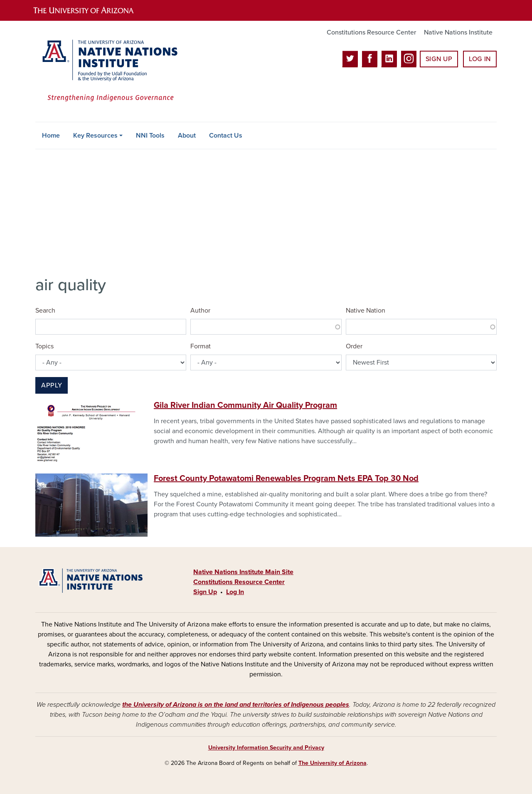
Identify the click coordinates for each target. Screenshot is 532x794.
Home (51, 136)
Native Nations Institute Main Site (243, 572)
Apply (52, 385)
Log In (480, 59)
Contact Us (226, 136)
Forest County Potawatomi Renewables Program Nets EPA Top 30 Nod (286, 478)
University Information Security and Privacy (266, 748)
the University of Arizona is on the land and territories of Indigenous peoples (236, 705)
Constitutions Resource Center (371, 32)
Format (201, 346)
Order (354, 346)
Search (45, 311)
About (187, 136)
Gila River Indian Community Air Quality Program (245, 405)
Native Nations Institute (458, 32)
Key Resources (95, 136)
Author (200, 311)
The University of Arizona (332, 763)
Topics (44, 346)
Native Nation (366, 311)
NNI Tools (150, 136)
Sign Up (439, 59)
